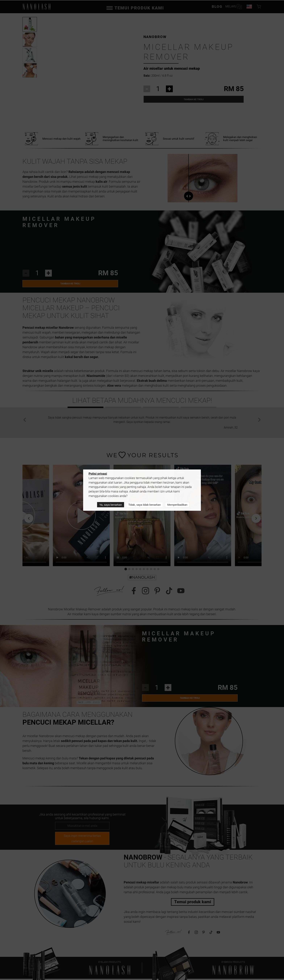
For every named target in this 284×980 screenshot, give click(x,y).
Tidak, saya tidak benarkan (145, 505)
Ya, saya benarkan (111, 505)
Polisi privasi (98, 474)
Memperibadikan (177, 505)
